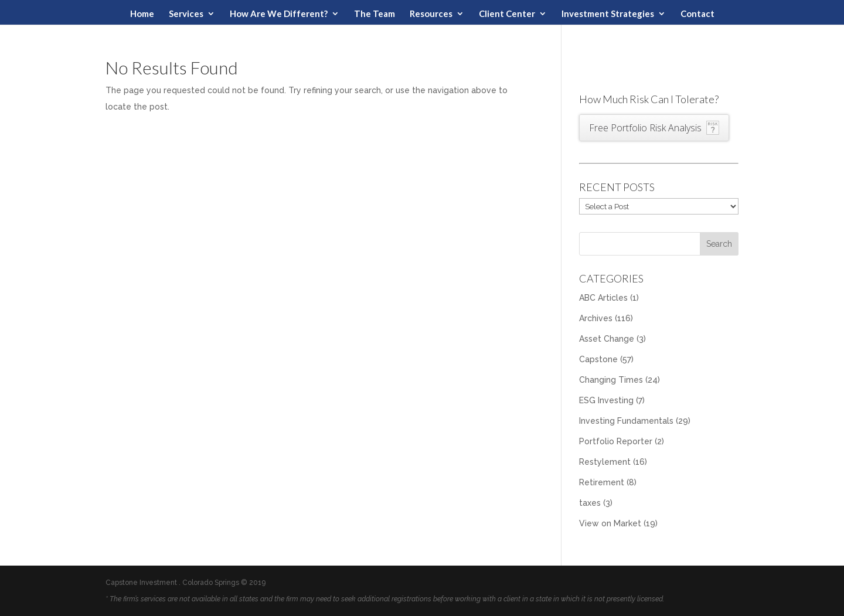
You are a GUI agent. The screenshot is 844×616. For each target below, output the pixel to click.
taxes (590, 503)
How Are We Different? (279, 14)
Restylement (605, 462)
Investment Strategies (608, 14)
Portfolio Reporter (616, 441)
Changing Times (611, 380)
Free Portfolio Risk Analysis (645, 128)
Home (142, 14)
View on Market (610, 523)
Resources (431, 14)
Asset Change (607, 339)
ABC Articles (603, 298)
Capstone (598, 359)
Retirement (602, 482)
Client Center (507, 14)
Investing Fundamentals (626, 421)
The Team (375, 14)
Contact (697, 14)
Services (186, 14)
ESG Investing (606, 400)
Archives (596, 318)
